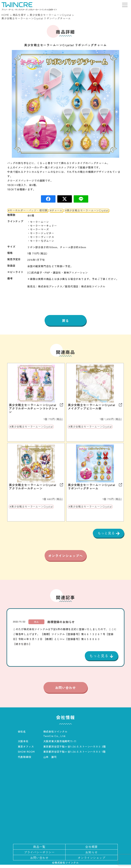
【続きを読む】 (22, 647)
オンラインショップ (91, 861)
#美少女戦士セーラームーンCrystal (87, 210)
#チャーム (56, 210)
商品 (36, 625)
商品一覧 (39, 850)
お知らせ (91, 855)
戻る (65, 320)
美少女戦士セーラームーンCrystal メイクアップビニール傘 (93, 407)
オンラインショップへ (65, 557)
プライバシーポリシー (39, 855)
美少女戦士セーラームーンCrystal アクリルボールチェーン (33, 487)
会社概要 (91, 850)
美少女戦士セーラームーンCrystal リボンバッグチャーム (92, 487)
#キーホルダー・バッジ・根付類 (28, 210)
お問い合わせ (65, 691)
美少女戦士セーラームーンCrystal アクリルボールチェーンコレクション (33, 408)
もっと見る (107, 533)
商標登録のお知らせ (61, 625)
